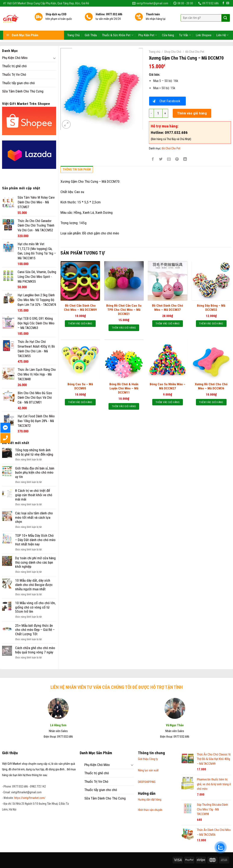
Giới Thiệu (91, 25)
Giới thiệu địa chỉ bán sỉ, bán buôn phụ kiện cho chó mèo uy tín (35, 472)
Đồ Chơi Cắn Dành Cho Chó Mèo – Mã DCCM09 (80, 308)
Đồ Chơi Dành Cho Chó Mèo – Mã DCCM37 (168, 308)
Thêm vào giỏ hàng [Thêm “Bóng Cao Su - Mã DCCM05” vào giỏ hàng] (80, 402)
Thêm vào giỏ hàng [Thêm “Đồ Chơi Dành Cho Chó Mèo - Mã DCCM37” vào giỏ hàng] (168, 324)
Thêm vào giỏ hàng (192, 113)
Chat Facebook (170, 101)
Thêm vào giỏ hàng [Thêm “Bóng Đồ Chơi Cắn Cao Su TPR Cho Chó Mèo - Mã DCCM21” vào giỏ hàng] (124, 328)
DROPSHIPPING (147, 782)
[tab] (77, 170)
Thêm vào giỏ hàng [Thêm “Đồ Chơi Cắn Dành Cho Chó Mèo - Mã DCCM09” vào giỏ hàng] (80, 324)
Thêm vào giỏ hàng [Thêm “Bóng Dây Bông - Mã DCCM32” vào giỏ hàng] (211, 324)
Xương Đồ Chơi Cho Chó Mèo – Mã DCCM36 (211, 386)
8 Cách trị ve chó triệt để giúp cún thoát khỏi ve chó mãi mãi (34, 495)
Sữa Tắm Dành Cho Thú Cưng (23, 91)
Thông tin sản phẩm (77, 169)
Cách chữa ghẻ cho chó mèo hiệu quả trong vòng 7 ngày (35, 650)
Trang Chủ (73, 25)
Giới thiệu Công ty (148, 759)
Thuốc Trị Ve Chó (14, 74)
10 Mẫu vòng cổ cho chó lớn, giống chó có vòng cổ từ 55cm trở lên (35, 607)
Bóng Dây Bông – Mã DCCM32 (211, 308)
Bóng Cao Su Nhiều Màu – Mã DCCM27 (168, 386)
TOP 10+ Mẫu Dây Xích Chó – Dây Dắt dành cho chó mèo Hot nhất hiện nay (35, 540)
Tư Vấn (185, 25)
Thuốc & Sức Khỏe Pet (118, 25)
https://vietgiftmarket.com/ (30, 798)
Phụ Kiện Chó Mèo (15, 58)
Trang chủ (155, 52)
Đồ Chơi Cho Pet (195, 52)
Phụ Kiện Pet (148, 25)
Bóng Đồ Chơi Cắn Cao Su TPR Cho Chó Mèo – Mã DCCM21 (124, 310)
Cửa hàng (168, 25)
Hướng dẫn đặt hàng (150, 800)
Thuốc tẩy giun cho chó (18, 83)
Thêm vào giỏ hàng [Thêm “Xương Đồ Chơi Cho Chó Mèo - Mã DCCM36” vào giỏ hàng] (211, 402)
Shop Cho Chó (173, 52)
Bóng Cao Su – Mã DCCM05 (80, 386)
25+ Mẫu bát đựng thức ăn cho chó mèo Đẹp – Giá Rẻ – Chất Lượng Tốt (35, 630)
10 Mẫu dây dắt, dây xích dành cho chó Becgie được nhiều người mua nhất (34, 585)
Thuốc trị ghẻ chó (14, 66)
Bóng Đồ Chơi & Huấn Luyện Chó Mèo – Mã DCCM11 (124, 388)
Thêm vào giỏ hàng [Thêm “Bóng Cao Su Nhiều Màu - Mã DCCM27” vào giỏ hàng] (168, 402)
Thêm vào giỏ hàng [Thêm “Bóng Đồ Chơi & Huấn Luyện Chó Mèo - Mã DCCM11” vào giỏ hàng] (124, 406)
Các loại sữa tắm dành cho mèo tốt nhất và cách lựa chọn (34, 517)
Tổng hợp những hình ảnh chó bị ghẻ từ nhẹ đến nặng (34, 452)
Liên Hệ (222, 25)
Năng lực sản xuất (148, 770)
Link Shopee (204, 25)
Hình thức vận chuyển (150, 810)
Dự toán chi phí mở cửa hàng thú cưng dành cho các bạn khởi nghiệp (35, 562)
